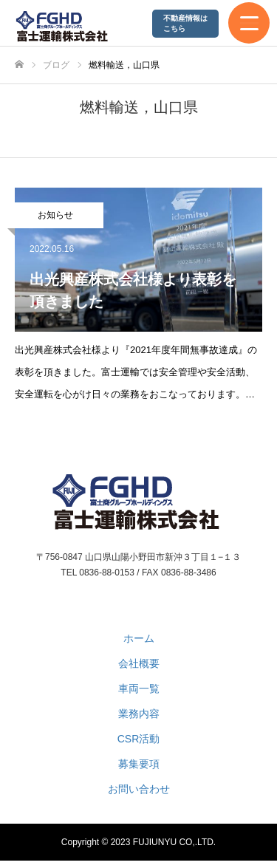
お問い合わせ (139, 789)
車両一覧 (139, 688)
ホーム (139, 638)
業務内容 (139, 714)
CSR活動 (139, 739)
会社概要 (139, 663)
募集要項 (139, 764)
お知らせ (55, 215)
